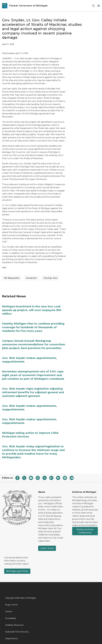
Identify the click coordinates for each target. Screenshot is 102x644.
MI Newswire (12, 278)
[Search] (93, 6)
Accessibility (11, 618)
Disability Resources (14, 625)
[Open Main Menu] (99, 6)
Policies (9, 611)
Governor (31, 278)
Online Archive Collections (85, 531)
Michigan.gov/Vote (17, 571)
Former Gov (51, 278)
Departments (11, 639)
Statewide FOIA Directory (17, 632)
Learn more (47, 548)
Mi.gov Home (11, 605)
